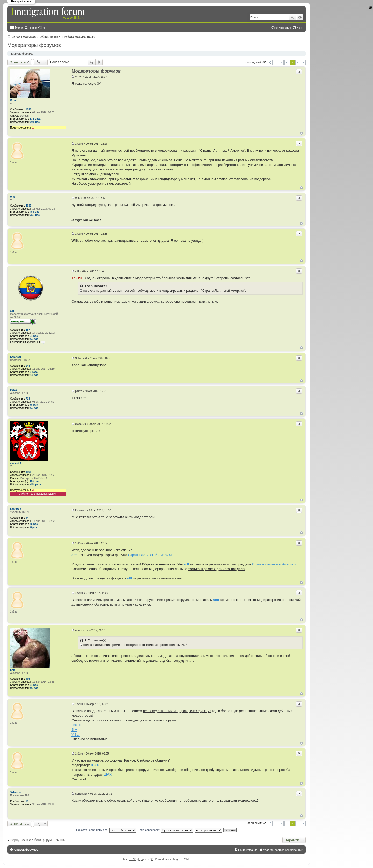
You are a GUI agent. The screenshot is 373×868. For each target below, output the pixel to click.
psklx (13, 390)
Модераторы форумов (34, 45)
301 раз (35, 215)
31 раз (34, 685)
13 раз (34, 375)
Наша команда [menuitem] (248, 850)
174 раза (35, 119)
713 (28, 399)
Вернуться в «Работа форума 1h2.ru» (38, 840)
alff (12, 311)
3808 (28, 472)
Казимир (16, 509)
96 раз (34, 688)
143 (28, 366)
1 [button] (276, 63)
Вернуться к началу (301, 133)
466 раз (34, 212)
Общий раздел (50, 37)
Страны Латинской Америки (150, 555)
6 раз (34, 527)
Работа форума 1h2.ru (80, 37)
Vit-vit (14, 101)
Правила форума (21, 54)
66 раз (34, 339)
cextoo (76, 725)
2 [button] (281, 63)
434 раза (36, 484)
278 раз (35, 122)
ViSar (76, 734)
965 (28, 679)
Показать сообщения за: (106, 830)
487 (28, 330)
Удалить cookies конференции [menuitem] (283, 850)
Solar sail (16, 357)
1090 (28, 109)
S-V (74, 730)
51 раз (34, 336)
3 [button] (287, 63)
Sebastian (16, 792)
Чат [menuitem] (45, 28)
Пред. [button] (270, 63)
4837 (28, 206)
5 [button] (298, 63)
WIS (13, 197)
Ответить (18, 62)
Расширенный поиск (300, 17)
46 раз (34, 524)
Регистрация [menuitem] (283, 28)
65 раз (34, 408)
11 (27, 801)
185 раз (34, 481)
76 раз (34, 405)
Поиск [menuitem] (33, 28)
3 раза (34, 372)
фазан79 (16, 463)
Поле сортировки (165, 830)
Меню (19, 27)
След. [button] (303, 63)
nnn (12, 670)
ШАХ (95, 765)
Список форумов (24, 37)
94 (27, 518)
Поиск (292, 17)
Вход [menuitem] (300, 28)
